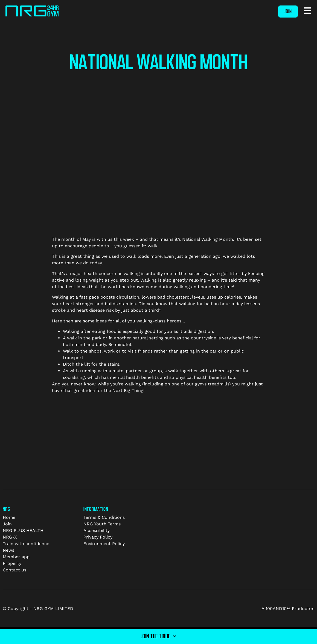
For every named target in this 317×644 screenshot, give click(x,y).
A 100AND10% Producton (288, 609)
